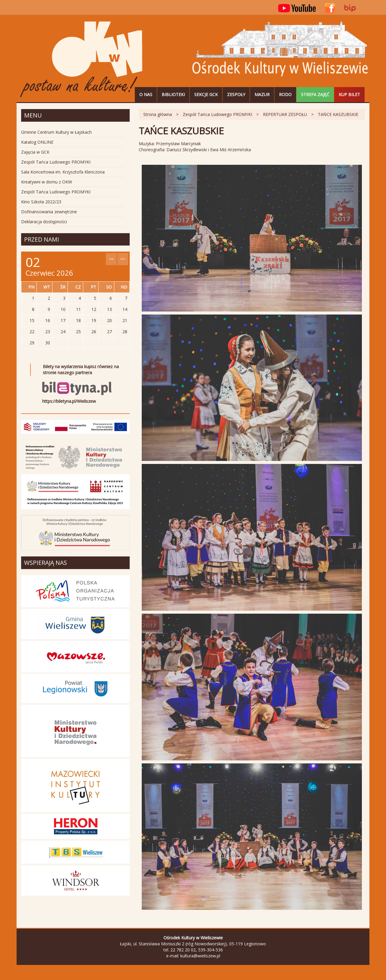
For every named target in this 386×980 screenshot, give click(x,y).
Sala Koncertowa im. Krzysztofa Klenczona (63, 172)
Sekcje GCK (206, 94)
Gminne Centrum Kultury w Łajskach (56, 132)
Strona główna (158, 114)
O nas (146, 94)
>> (123, 259)
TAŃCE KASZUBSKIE (338, 114)
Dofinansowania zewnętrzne (49, 212)
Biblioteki (173, 94)
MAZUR (262, 94)
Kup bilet (349, 94)
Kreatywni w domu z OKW (47, 182)
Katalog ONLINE (37, 142)
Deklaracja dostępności (44, 222)
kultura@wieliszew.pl (200, 956)
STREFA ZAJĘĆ (315, 94)
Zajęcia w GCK (35, 152)
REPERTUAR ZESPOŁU (285, 114)
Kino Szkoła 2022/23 (41, 202)
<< (111, 259)
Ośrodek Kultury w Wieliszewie (81, 60)
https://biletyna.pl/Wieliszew (69, 401)
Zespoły (236, 94)
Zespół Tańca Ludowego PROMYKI (217, 114)
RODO (285, 94)
